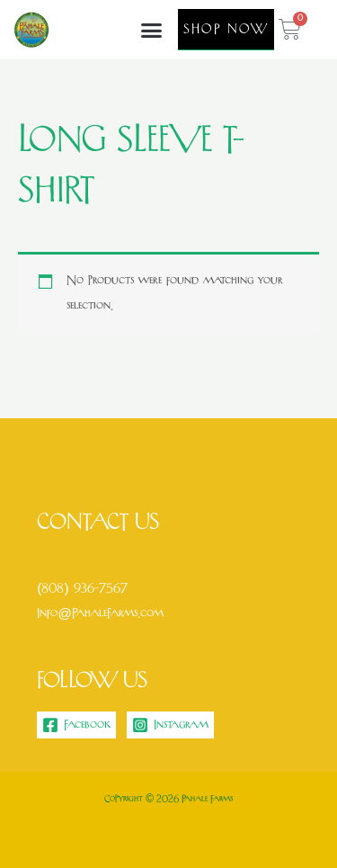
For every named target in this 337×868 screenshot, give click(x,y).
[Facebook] (76, 725)
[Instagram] (170, 725)
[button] (152, 30)
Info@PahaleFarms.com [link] (100, 614)
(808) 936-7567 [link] (82, 589)
